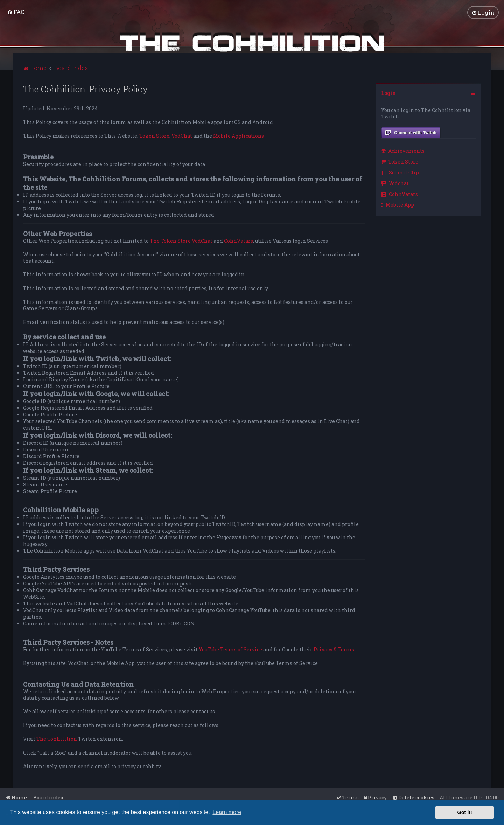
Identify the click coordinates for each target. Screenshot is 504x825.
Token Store (154, 136)
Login (388, 93)
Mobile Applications (239, 136)
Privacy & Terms (334, 650)
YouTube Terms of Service (230, 650)
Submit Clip (400, 172)
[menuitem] (16, 12)
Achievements (403, 151)
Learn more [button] (227, 812)
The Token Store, (171, 241)
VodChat (182, 136)
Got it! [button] (465, 812)
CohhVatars (239, 241)
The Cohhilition (57, 739)
